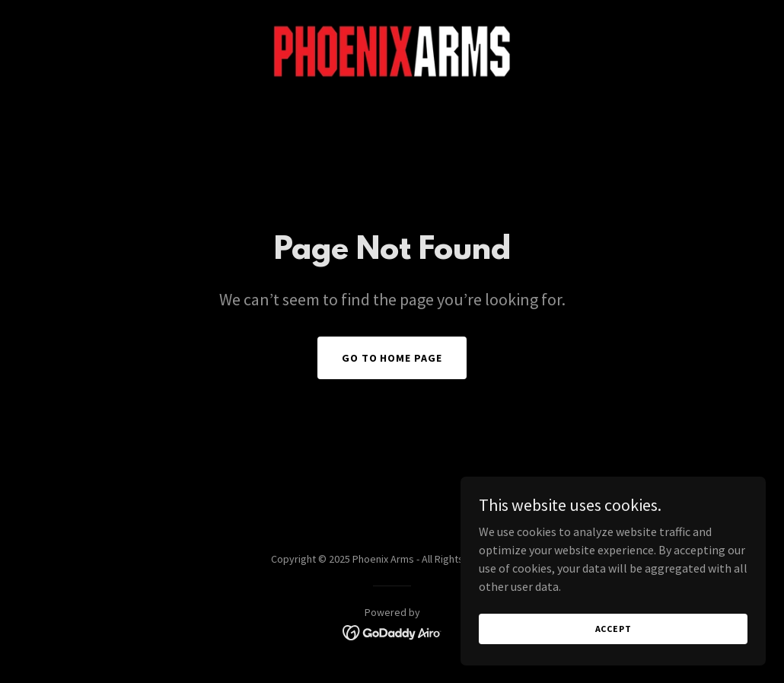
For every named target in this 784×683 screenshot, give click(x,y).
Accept (613, 629)
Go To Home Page (392, 358)
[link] (392, 50)
